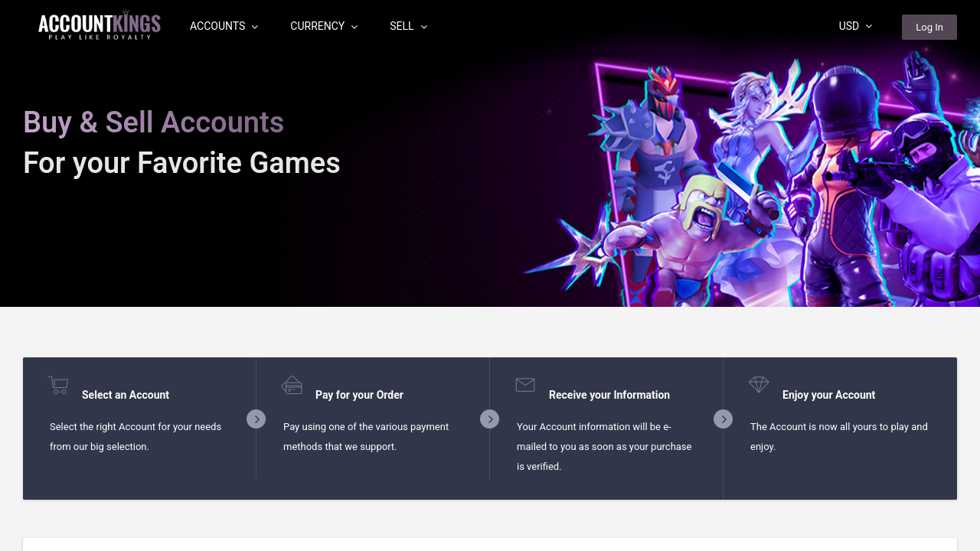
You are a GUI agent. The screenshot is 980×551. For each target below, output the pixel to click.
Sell (408, 26)
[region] (490, 275)
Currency (324, 26)
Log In (929, 27)
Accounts (224, 26)
